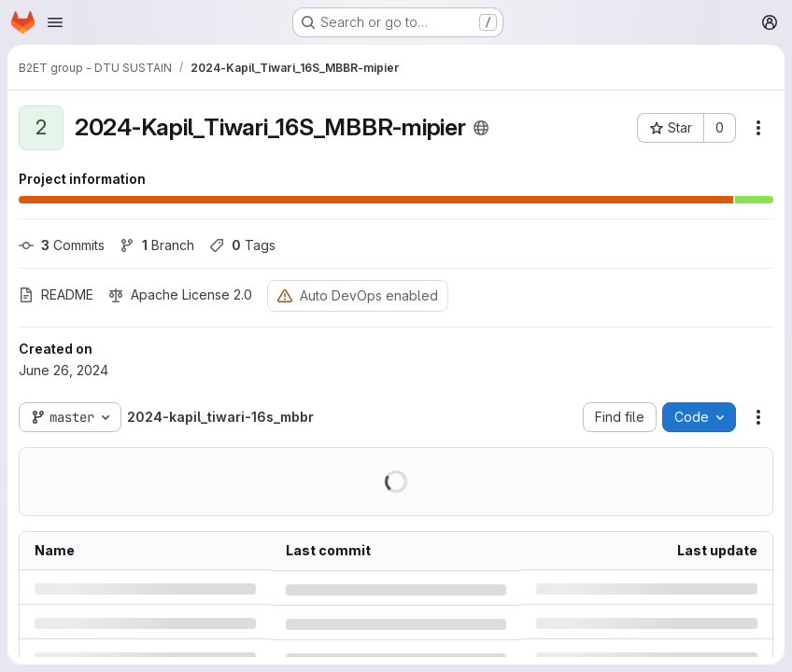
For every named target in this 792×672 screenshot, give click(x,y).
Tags (242, 245)
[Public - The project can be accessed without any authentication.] (481, 128)
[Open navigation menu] (55, 22)
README (56, 294)
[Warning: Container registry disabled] (285, 295)
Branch (157, 245)
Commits (62, 245)
